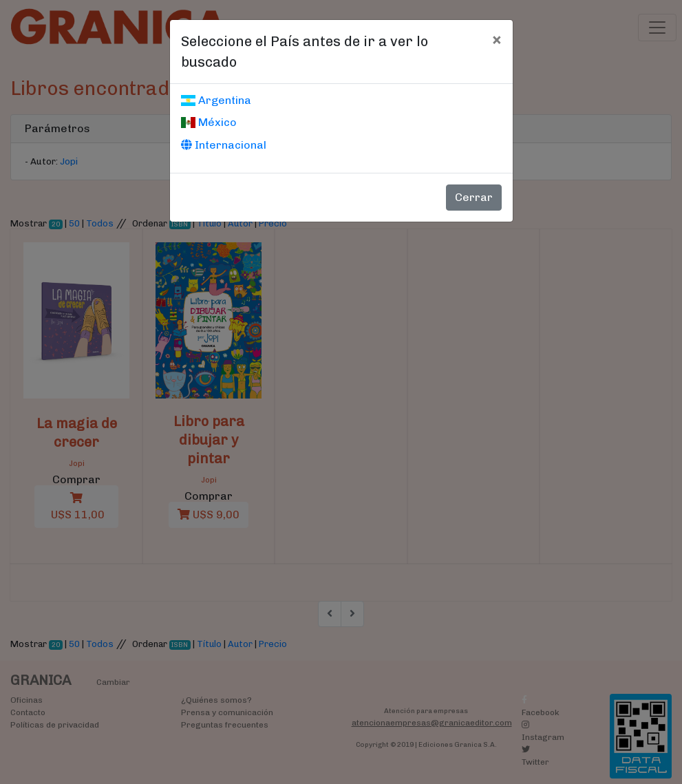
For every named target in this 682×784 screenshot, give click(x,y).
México (209, 122)
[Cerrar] (497, 39)
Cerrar (474, 197)
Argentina (216, 100)
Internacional (224, 145)
